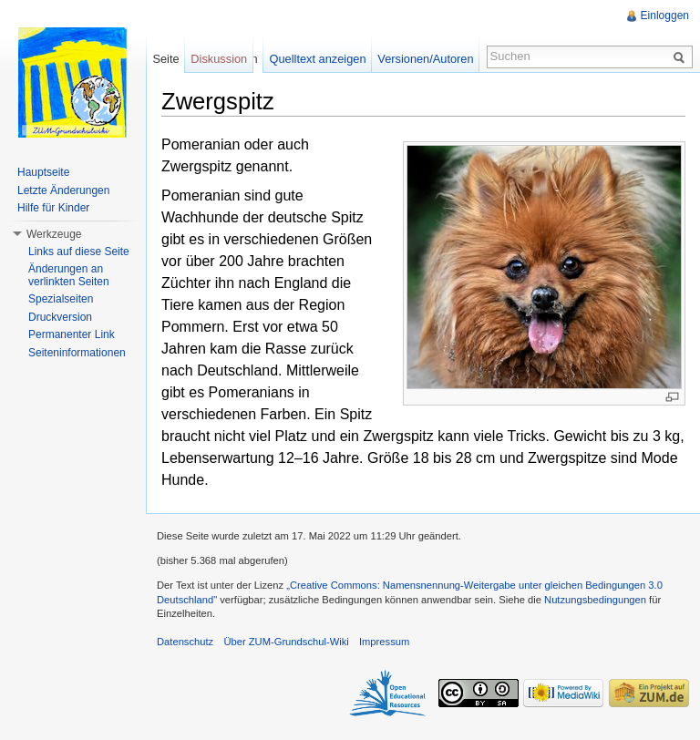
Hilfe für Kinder (53, 208)
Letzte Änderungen (63, 190)
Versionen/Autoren (425, 59)
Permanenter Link (72, 334)
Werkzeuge (54, 234)
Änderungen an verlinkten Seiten (69, 275)
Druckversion (60, 317)
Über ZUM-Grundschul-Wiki (286, 642)
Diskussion (219, 59)
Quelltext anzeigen (318, 59)
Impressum (384, 642)
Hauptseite (43, 172)
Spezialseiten (61, 299)
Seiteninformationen (77, 353)
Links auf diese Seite (79, 252)
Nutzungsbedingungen (595, 600)
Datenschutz (185, 642)
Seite (165, 59)
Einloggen (665, 15)
